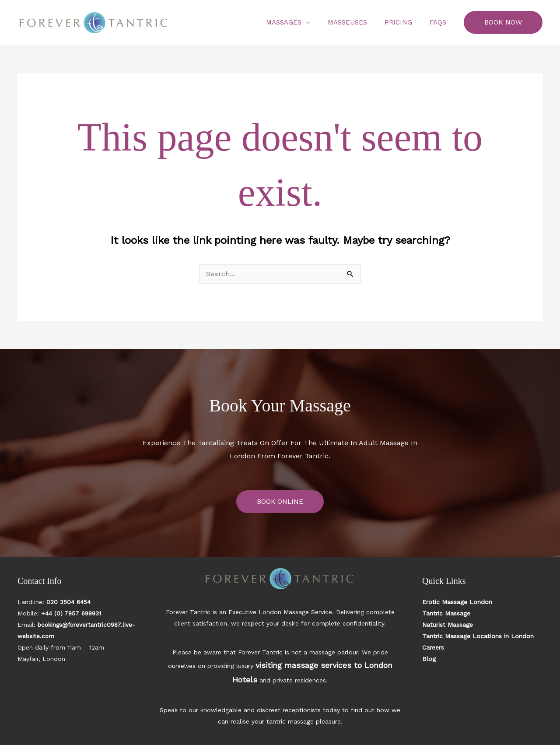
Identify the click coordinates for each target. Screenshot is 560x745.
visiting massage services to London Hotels (317, 664)
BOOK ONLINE (280, 502)
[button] (503, 22)
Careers (433, 648)
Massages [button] (299, 22)
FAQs (440, 22)
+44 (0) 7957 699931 (72, 614)
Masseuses (358, 22)
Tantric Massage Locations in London (478, 636)
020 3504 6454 (69, 602)
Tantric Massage (446, 614)
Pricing (405, 22)
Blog (429, 659)
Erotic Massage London (457, 602)
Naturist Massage (448, 625)
